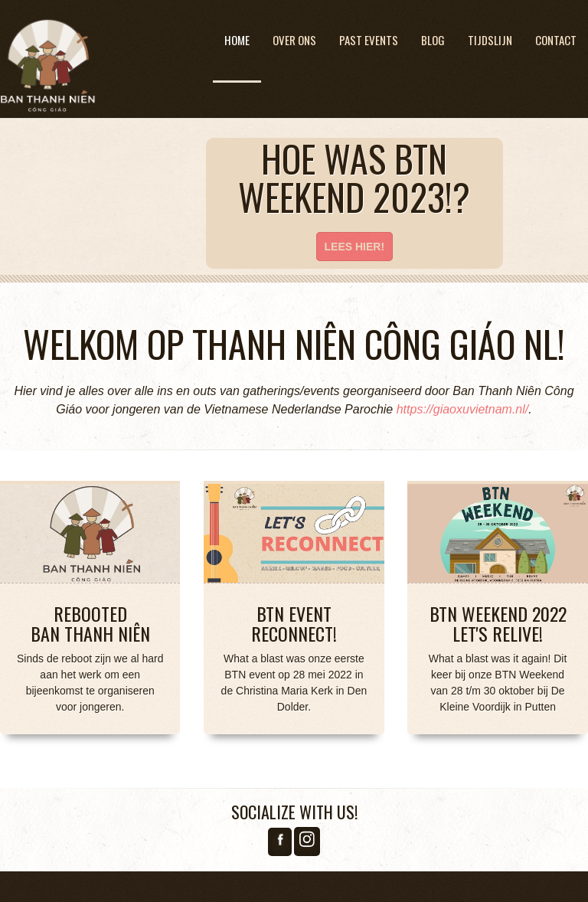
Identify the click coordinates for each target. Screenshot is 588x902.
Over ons (294, 40)
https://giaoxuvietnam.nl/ (463, 409)
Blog (433, 40)
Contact (556, 40)
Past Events (369, 40)
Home (237, 40)
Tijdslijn (490, 40)
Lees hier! (355, 247)
